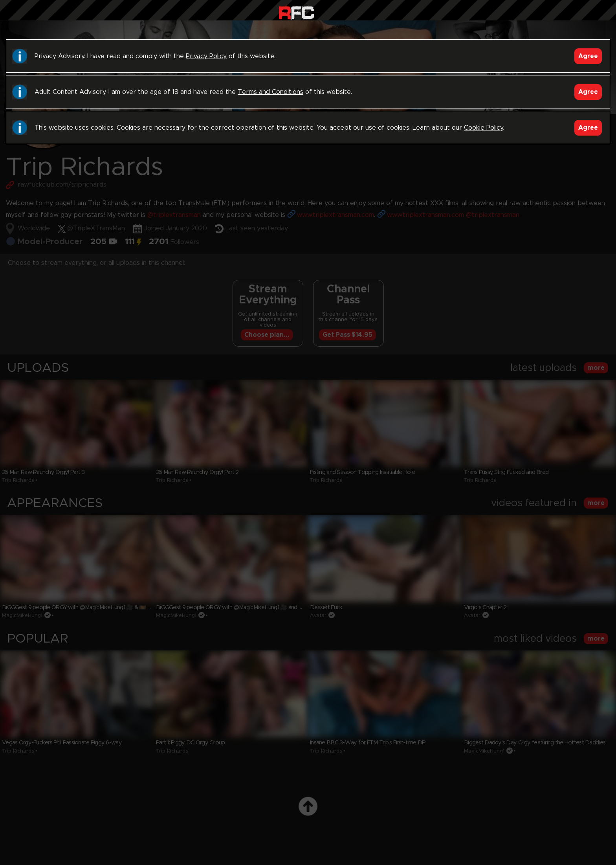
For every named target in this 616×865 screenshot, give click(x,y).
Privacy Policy (206, 56)
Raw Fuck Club (296, 12)
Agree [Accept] (588, 56)
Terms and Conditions (270, 92)
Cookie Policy (483, 128)
